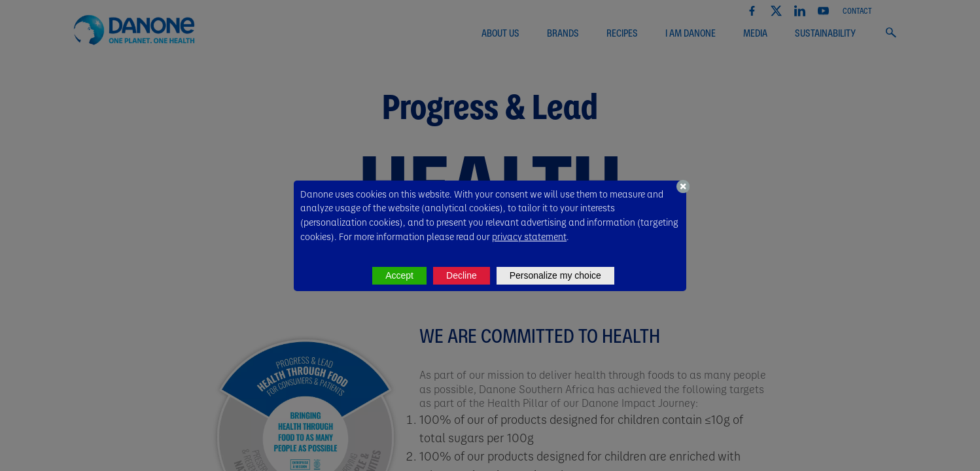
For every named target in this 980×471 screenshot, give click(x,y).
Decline (462, 275)
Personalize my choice (555, 275)
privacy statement (529, 236)
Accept (399, 275)
